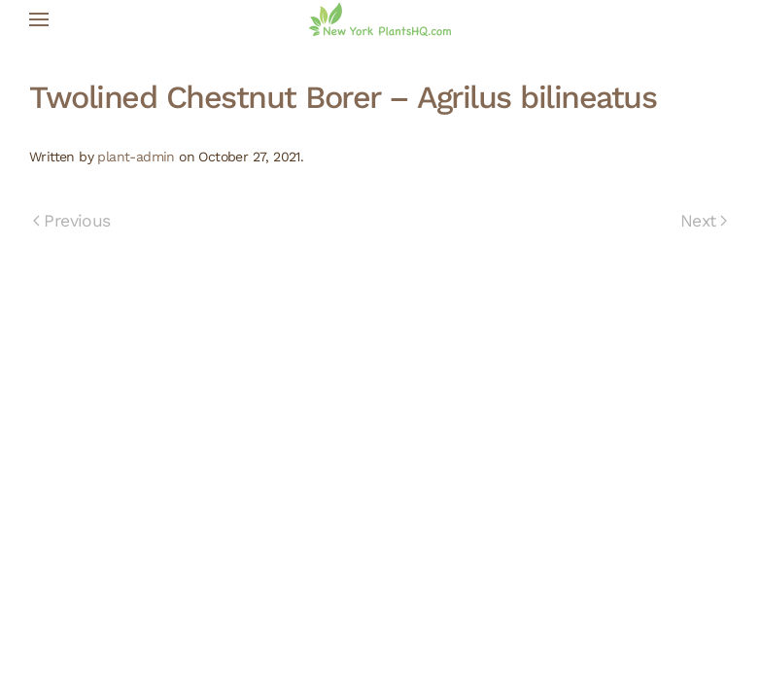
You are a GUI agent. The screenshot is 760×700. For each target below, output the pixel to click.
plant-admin (136, 157)
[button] (39, 19)
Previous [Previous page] (72, 221)
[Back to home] (380, 19)
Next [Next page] (704, 221)
